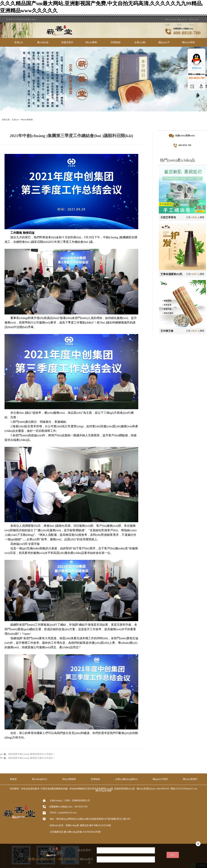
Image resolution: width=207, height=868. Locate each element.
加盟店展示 (67, 42)
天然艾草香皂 (168, 217)
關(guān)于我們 (164, 47)
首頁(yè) (19, 42)
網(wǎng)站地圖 (103, 791)
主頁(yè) (15, 120)
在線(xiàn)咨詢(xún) (182, 136)
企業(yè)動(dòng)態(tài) (140, 47)
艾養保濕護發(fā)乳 (171, 274)
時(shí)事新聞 (91, 47)
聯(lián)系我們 (194, 18)
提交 (173, 855)
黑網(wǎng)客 (72, 825)
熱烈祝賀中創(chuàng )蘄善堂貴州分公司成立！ (32, 754)
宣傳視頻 (116, 42)
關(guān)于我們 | (182, 18)
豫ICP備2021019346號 (100, 825)
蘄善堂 (13, 779)
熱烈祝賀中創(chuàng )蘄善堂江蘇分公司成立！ (32, 758)
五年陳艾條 (167, 331)
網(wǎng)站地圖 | (171, 18)
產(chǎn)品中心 (43, 47)
